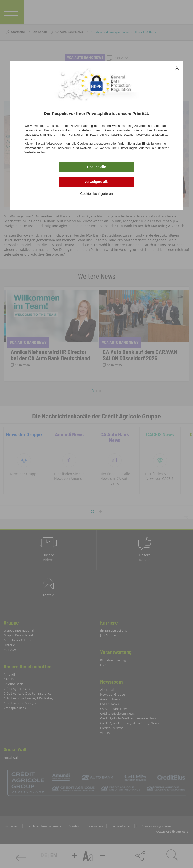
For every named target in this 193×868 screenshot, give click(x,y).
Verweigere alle (96, 182)
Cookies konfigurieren (96, 194)
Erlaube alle (97, 167)
